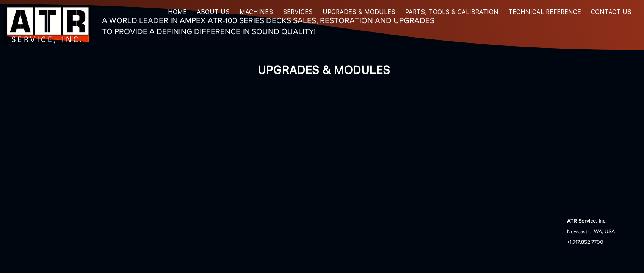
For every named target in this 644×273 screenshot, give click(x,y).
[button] (213, 9)
